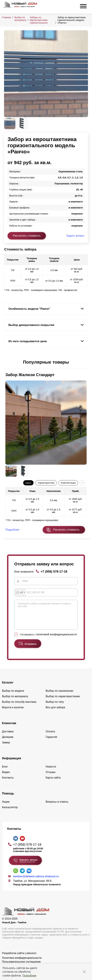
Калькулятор (10, 812)
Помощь (8, 798)
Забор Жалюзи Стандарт (30, 375)
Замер (6, 748)
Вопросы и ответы (57, 807)
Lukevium (31, 958)
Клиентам (9, 728)
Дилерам (8, 742)
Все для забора (55, 712)
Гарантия (51, 742)
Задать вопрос (75, 236)
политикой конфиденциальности (57, 639)
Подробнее (29, 976)
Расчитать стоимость (66, 530)
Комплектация (68, 483)
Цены (28, 483)
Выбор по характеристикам (63, 701)
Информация (12, 763)
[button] (6, 362)
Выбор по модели (13, 696)
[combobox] (20, 592)
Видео (6, 777)
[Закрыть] (84, 972)
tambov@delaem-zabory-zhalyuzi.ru (36, 881)
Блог (5, 772)
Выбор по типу (55, 707)
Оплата (50, 736)
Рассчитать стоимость (27, 236)
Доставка (8, 736)
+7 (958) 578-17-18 (54, 571)
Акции (6, 807)
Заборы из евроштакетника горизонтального (39, 20)
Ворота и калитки (13, 712)
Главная (6, 17)
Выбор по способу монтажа (19, 707)
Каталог (8, 688)
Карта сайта (53, 783)
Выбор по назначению (60, 696)
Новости (51, 772)
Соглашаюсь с (48, 640)
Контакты (8, 783)
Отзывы (51, 777)
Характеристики (46, 483)
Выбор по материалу (20, 19)
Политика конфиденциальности (22, 963)
